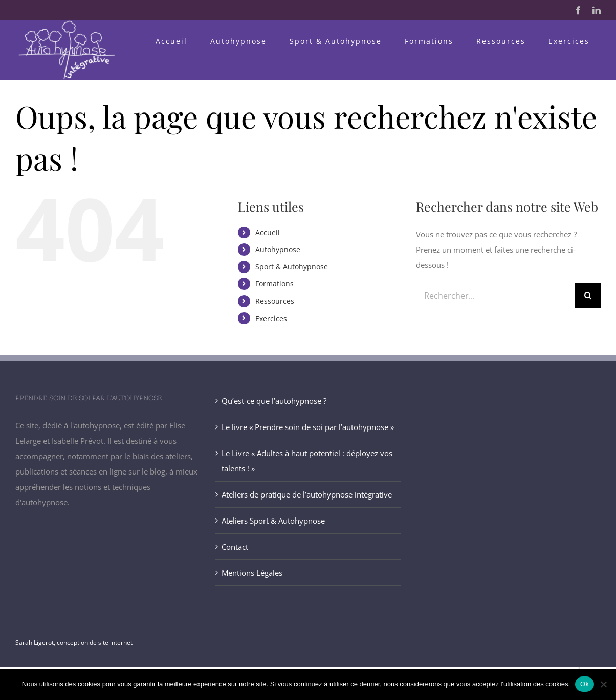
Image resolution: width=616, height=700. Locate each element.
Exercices (271, 318)
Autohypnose (278, 249)
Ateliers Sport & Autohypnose (273, 521)
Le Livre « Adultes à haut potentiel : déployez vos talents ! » (307, 461)
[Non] (603, 684)
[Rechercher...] (496, 296)
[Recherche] (588, 296)
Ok (585, 684)
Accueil (268, 232)
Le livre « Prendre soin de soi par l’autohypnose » (308, 427)
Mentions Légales (252, 573)
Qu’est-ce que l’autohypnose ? (274, 401)
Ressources (275, 301)
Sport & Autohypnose (292, 267)
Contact (235, 547)
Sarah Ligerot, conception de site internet (74, 642)
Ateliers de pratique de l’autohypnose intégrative (307, 494)
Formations (274, 284)
